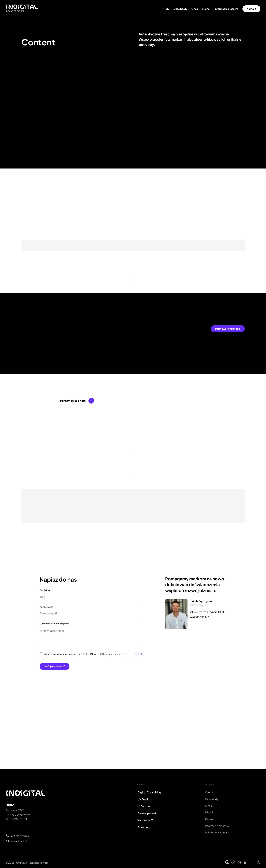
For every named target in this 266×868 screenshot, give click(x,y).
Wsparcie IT (145, 820)
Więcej (138, 654)
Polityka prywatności (217, 832)
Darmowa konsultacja (228, 329)
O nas (195, 9)
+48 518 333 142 (200, 617)
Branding (143, 827)
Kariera (209, 819)
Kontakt (251, 9)
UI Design (144, 806)
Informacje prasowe (226, 9)
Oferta (166, 9)
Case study (212, 799)
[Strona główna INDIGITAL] (22, 9)
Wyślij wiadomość (55, 666)
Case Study (180, 9)
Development (147, 813)
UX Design (144, 799)
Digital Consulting (149, 792)
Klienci (206, 9)
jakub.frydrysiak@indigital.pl (207, 612)
